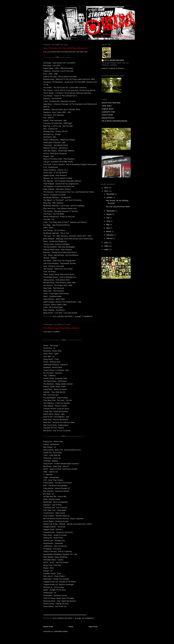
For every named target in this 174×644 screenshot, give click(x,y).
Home (71, 627)
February (110, 235)
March (109, 231)
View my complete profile (113, 69)
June (108, 221)
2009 (106, 246)
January (110, 238)
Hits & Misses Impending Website (114, 121)
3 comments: (88, 317)
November (111, 194)
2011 (106, 191)
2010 (106, 243)
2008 (106, 250)
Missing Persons (108, 118)
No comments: (88, 618)
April (108, 228)
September (111, 211)
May (108, 225)
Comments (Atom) (61, 631)
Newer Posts (48, 627)
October (110, 197)
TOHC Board (107, 106)
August (109, 214)
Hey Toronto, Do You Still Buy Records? (66, 48)
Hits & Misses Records (114, 60)
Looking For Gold (108, 112)
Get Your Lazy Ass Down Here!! (61, 328)
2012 (106, 188)
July (108, 218)
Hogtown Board (108, 109)
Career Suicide (107, 115)
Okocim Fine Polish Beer (111, 103)
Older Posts (93, 627)
